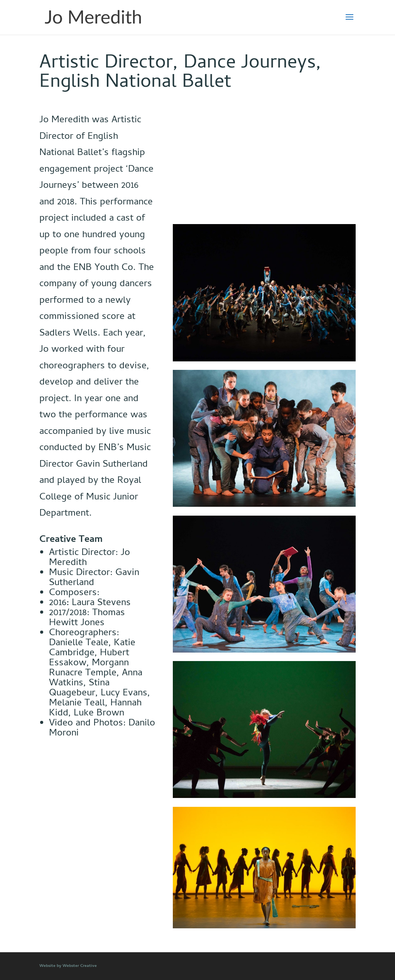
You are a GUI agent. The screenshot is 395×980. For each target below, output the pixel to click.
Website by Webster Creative (68, 966)
